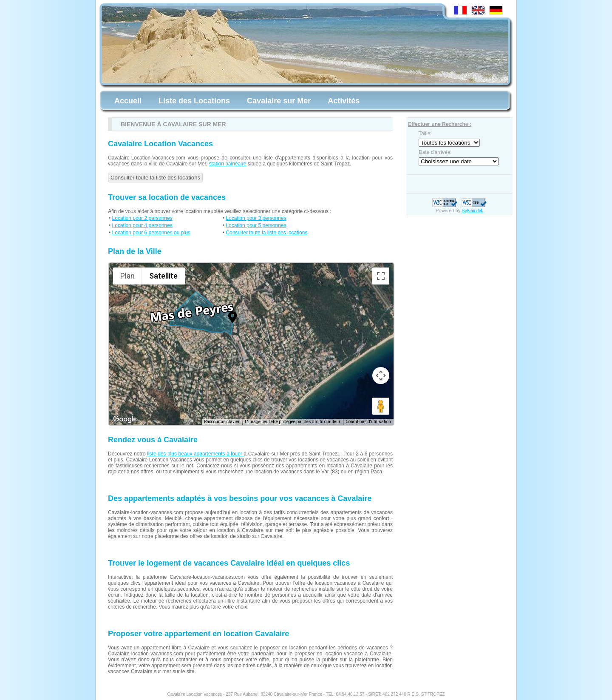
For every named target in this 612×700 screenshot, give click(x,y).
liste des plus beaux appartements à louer (195, 454)
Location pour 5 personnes (256, 225)
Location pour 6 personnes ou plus (151, 233)
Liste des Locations (194, 101)
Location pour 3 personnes (256, 218)
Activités (344, 101)
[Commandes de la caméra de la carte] (381, 376)
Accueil (128, 101)
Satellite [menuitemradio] (163, 276)
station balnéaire (227, 164)
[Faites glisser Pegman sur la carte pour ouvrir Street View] (381, 406)
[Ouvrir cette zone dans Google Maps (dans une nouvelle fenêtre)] (125, 419)
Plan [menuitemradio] (127, 276)
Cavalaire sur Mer (279, 101)
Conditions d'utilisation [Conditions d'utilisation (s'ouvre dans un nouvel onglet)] (368, 422)
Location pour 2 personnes (142, 218)
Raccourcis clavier (222, 422)
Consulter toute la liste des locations (155, 178)
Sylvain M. (472, 211)
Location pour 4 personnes (142, 225)
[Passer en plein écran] (381, 276)
